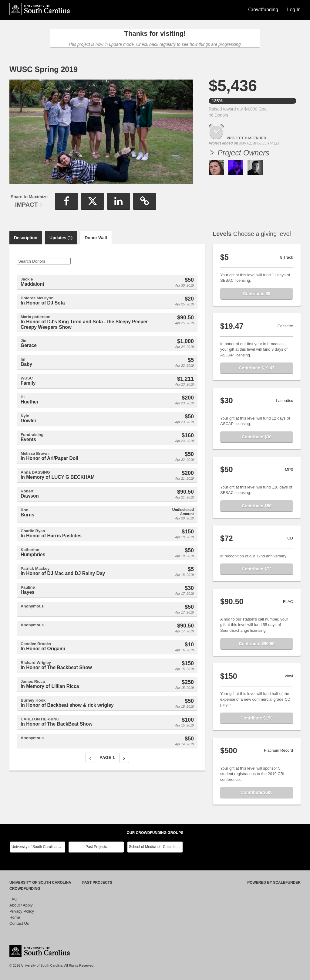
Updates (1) (61, 238)
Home (15, 917)
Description (26, 238)
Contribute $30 (257, 437)
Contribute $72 (257, 569)
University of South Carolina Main (38, 847)
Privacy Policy (22, 911)
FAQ (13, 899)
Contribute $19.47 (256, 368)
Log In (294, 10)
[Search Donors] (44, 261)
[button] (66, 201)
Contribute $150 (257, 718)
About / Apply (21, 905)
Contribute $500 (257, 792)
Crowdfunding (264, 10)
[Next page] (124, 758)
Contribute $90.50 (256, 644)
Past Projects (96, 847)
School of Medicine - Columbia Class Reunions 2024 (156, 847)
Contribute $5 (257, 294)
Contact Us (19, 923)
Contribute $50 (257, 506)
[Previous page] (90, 758)
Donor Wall (96, 238)
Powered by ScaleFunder (274, 883)
